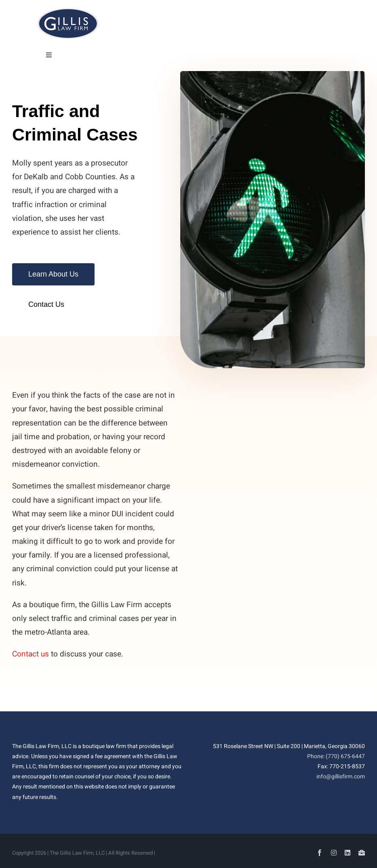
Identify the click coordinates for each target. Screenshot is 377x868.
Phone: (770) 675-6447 (336, 756)
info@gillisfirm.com (341, 777)
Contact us (31, 654)
